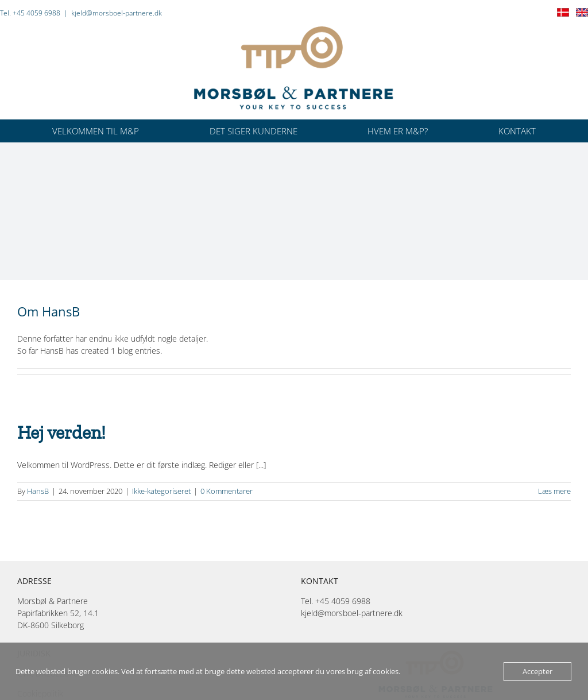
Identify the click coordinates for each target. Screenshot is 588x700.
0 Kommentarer (227, 491)
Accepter (537, 671)
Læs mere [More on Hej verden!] (554, 491)
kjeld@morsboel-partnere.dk (117, 13)
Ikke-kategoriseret (161, 491)
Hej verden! (61, 432)
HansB (38, 491)
